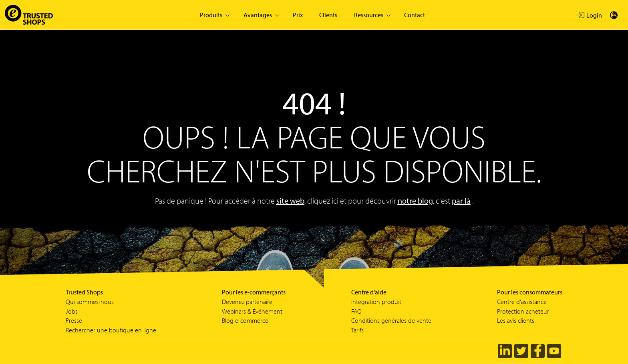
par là (461, 201)
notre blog (415, 201)
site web (290, 201)
